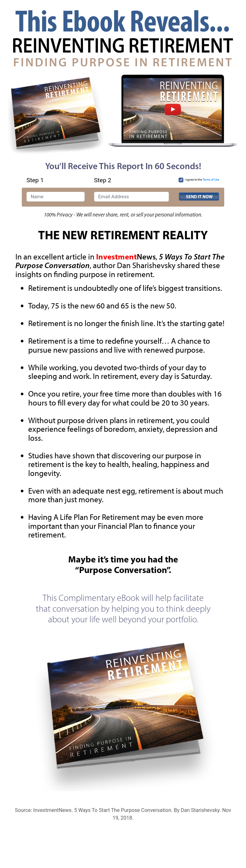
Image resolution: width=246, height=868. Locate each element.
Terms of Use (211, 180)
